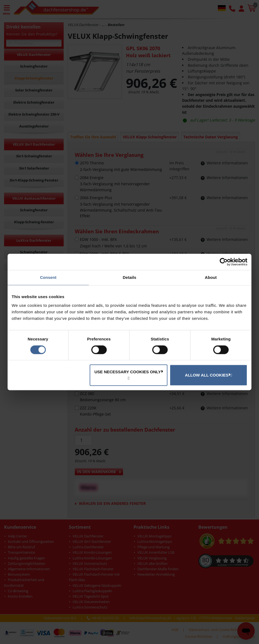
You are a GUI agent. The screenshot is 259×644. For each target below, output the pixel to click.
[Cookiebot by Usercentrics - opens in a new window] (224, 262)
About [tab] (211, 277)
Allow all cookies (208, 375)
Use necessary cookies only (129, 372)
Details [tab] (129, 277)
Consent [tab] (48, 277)
